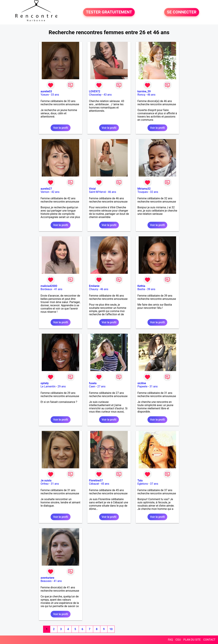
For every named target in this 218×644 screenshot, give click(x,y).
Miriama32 (144, 189)
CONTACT (209, 640)
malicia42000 (49, 286)
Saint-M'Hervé (98, 192)
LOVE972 (95, 91)
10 (111, 629)
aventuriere (47, 578)
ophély (45, 383)
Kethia (141, 286)
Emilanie (94, 286)
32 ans (154, 192)
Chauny (94, 289)
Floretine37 (96, 480)
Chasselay (95, 95)
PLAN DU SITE (192, 640)
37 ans (154, 484)
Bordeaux (46, 289)
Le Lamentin (48, 386)
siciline (142, 383)
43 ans (108, 95)
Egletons (143, 484)
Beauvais (46, 581)
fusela (93, 383)
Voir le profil (60, 128)
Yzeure (45, 95)
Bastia (141, 289)
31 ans (154, 386)
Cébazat (94, 484)
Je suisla (46, 480)
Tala (140, 480)
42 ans (55, 192)
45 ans (105, 484)
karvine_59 (144, 91)
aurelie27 (46, 189)
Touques (143, 192)
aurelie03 (46, 91)
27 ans (101, 386)
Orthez (45, 484)
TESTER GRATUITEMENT (109, 12)
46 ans (151, 95)
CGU (178, 640)
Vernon (45, 192)
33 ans (55, 95)
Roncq (141, 95)
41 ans (58, 289)
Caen (92, 386)
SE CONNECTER (182, 12)
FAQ (170, 640)
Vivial (92, 189)
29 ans (62, 386)
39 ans (151, 289)
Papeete (142, 386)
